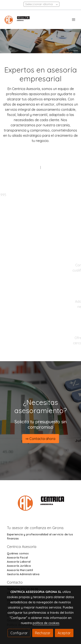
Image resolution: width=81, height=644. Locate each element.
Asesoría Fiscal (17, 557)
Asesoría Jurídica (19, 566)
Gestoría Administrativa (23, 574)
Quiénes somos (18, 553)
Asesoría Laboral (19, 562)
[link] (17, 19)
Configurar (19, 633)
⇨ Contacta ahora (40, 439)
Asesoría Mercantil (20, 570)
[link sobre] (40, 505)
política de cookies (46, 623)
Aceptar (64, 633)
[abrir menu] (74, 19)
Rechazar (43, 633)
